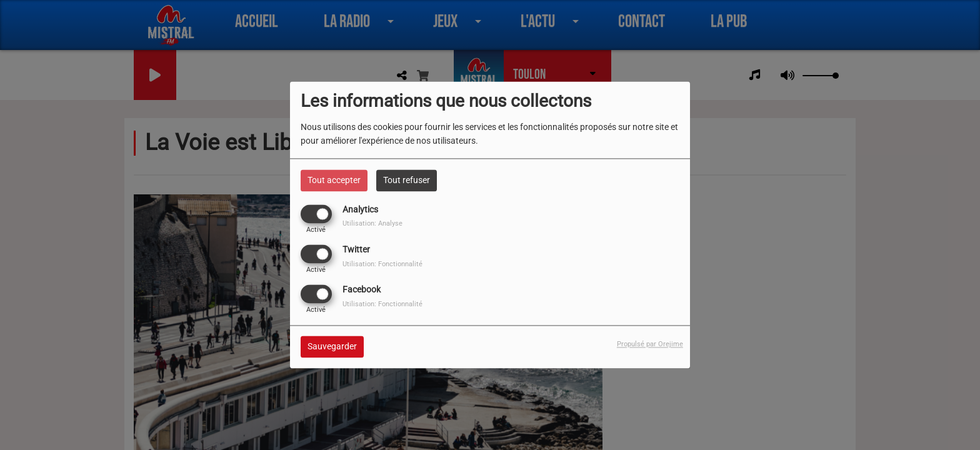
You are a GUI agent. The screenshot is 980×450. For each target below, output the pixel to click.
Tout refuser (407, 180)
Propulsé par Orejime (650, 345)
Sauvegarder (332, 347)
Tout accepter (334, 180)
